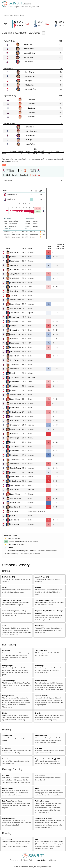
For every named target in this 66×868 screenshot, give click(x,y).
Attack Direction (41, 681)
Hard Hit (11, 538)
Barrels (5, 587)
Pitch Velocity (7, 735)
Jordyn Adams (15, 274)
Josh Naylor (14, 287)
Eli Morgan (29, 140)
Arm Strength (40, 775)
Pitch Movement (41, 735)
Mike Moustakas (15, 308)
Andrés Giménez (30, 53)
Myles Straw (14, 321)
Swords (38, 713)
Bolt (37, 839)
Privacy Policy (28, 860)
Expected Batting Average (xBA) (14, 611)
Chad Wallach (30, 85)
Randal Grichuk (29, 49)
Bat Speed (6, 651)
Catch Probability (9, 818)
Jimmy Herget (30, 136)
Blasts (4, 713)
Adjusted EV (39, 626)
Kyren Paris (28, 45)
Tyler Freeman (15, 352)
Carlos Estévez (30, 144)
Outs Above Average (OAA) (12, 801)
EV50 (4, 626)
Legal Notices (41, 860)
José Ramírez (29, 62)
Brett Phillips (15, 270)
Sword (10, 548)
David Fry (13, 373)
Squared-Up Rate (41, 696)
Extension (6, 759)
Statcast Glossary (16, 565)
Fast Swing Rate (41, 651)
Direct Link (7, 175)
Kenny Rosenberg (31, 131)
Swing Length (7, 666)
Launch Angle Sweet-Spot (12, 600)
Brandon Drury (15, 330)
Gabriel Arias (29, 57)
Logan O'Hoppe (15, 304)
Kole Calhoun (30, 72)
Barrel (12, 541)
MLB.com (53, 860)
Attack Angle (40, 666)
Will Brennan (14, 252)
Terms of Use (15, 860)
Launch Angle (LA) (42, 577)
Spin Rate (38, 748)
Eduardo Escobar (16, 300)
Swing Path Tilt (8, 696)
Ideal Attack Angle (9, 681)
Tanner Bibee (30, 127)
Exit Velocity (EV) (8, 577)
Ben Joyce (32, 99)
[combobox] (33, 15)
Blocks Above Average (43, 818)
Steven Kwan (14, 317)
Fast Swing (12, 545)
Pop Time (6, 775)
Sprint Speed (7, 839)
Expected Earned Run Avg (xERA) (48, 759)
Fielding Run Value (42, 801)
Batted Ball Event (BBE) (44, 600)
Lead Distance (8, 788)
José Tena (14, 295)
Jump (37, 788)
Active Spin (6, 748)
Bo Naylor (29, 81)
